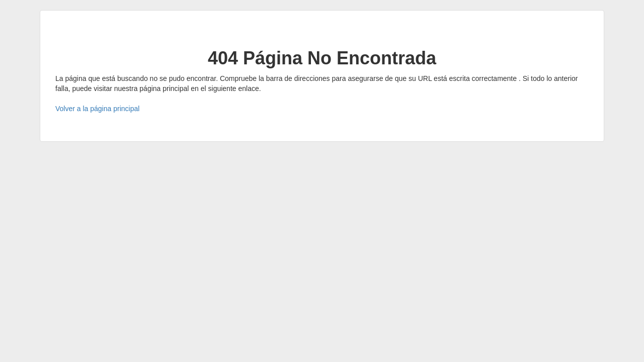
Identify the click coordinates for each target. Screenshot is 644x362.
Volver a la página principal (97, 109)
